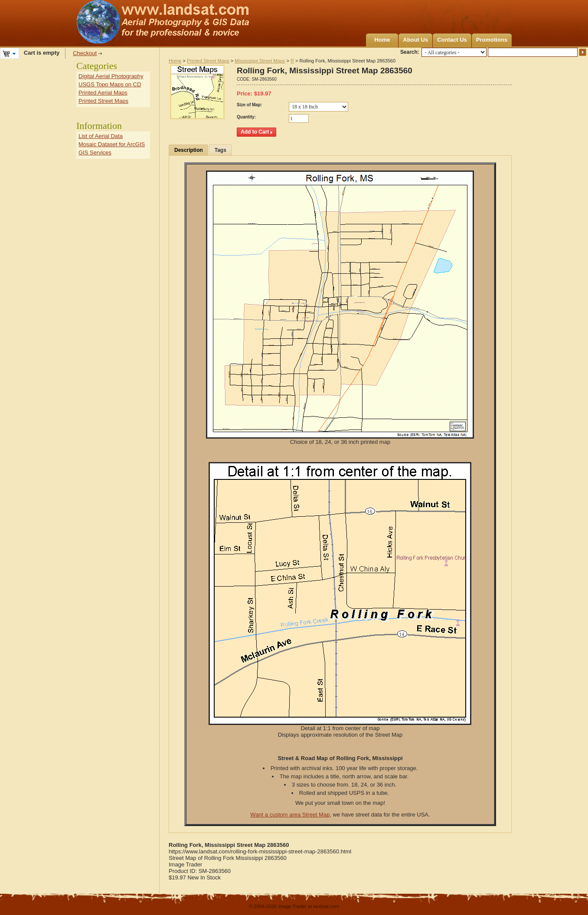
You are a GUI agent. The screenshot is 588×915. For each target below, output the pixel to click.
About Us (415, 40)
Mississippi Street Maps (260, 61)
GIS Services (95, 152)
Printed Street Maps (208, 61)
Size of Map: (249, 105)
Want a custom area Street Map (290, 815)
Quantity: (246, 117)
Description (189, 150)
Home (382, 40)
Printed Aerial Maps (103, 93)
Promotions (492, 40)
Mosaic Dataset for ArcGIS (112, 144)
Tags (220, 150)
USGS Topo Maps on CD (110, 84)
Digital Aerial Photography (111, 76)
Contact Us (452, 40)
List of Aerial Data (101, 136)
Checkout (85, 53)
